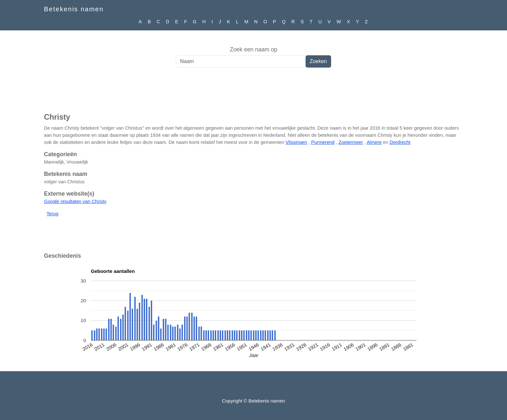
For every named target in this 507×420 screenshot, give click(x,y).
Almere (374, 142)
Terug (53, 214)
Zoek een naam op (254, 49)
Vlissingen (296, 142)
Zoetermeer (351, 142)
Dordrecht (400, 142)
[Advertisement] (253, 93)
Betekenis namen (74, 9)
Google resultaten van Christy (75, 201)
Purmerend (323, 142)
